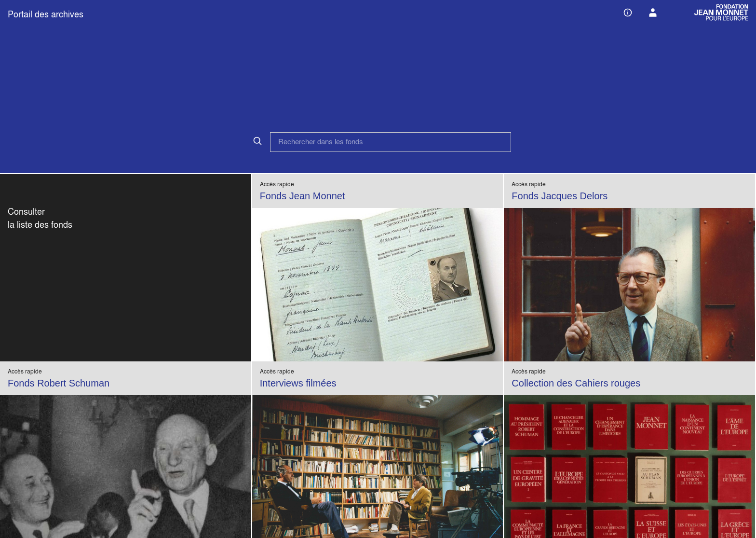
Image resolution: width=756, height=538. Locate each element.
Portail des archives (46, 14)
